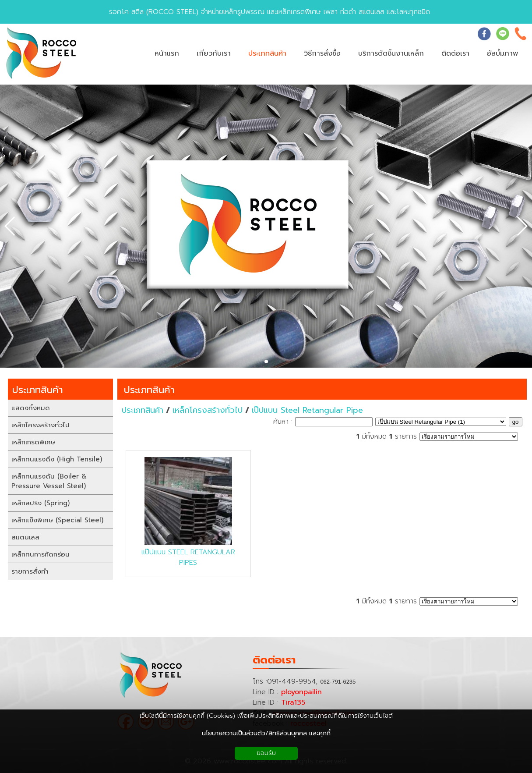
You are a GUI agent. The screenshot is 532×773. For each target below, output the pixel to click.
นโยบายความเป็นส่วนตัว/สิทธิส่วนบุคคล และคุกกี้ (266, 733)
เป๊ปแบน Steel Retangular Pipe (307, 410)
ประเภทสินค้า (149, 390)
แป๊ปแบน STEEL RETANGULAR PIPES (188, 557)
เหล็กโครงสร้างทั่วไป (208, 410)
